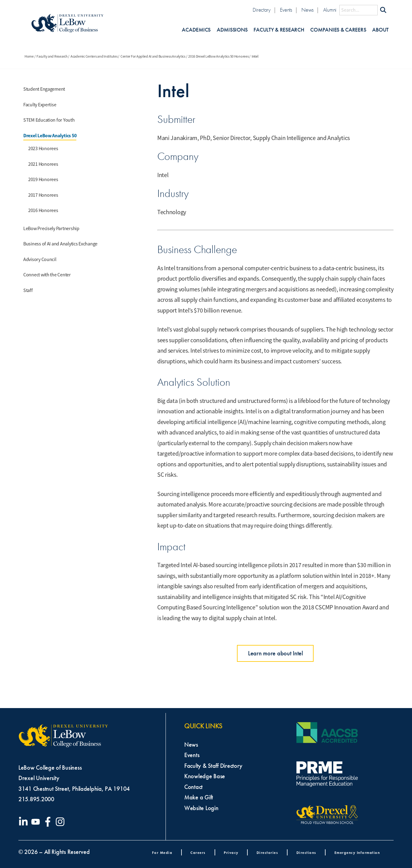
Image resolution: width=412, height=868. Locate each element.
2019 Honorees (43, 180)
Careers (198, 853)
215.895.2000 (36, 799)
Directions (306, 853)
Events (286, 10)
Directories (267, 853)
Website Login (201, 808)
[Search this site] (359, 10)
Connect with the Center (47, 275)
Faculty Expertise (40, 105)
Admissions (232, 30)
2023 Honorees (43, 149)
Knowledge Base (205, 776)
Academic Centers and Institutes (94, 56)
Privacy (231, 853)
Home (29, 56)
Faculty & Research (279, 30)
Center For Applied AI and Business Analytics (153, 56)
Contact (193, 787)
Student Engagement (44, 89)
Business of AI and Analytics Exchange (60, 244)
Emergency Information (357, 853)
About (380, 30)
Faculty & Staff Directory (213, 766)
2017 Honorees (43, 195)
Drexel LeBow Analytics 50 (50, 136)
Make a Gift (199, 797)
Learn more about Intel (275, 653)
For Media (162, 853)
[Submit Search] (383, 10)
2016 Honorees (43, 210)
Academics (196, 30)
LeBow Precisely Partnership (51, 229)
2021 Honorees (43, 164)
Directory (262, 10)
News (307, 10)
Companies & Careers (338, 30)
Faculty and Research (52, 56)
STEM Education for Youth (49, 120)
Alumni (330, 10)
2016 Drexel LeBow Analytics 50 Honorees (218, 56)
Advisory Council (40, 260)
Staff (28, 290)
